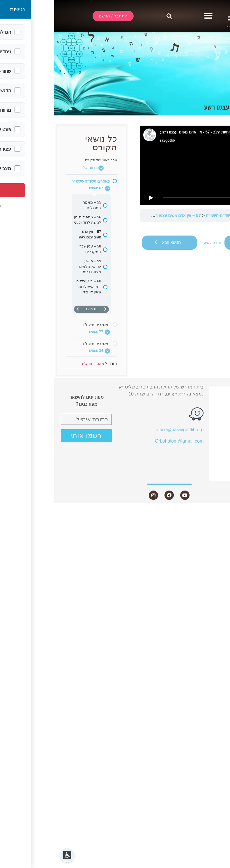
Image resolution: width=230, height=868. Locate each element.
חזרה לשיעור (157, 243)
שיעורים (207, 423)
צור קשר (206, 475)
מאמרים (210, 433)
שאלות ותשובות (202, 444)
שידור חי (210, 402)
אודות (209, 412)
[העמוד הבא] (23, 309)
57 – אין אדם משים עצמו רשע (121, 215)
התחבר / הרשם (202, 392)
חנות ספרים (203, 454)
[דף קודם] (51, 309)
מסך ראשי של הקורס (47, 160)
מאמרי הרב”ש (209, 215)
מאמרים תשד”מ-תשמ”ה (172, 215)
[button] (154, 16)
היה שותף (208, 465)
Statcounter (218, 512)
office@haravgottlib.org (125, 430)
